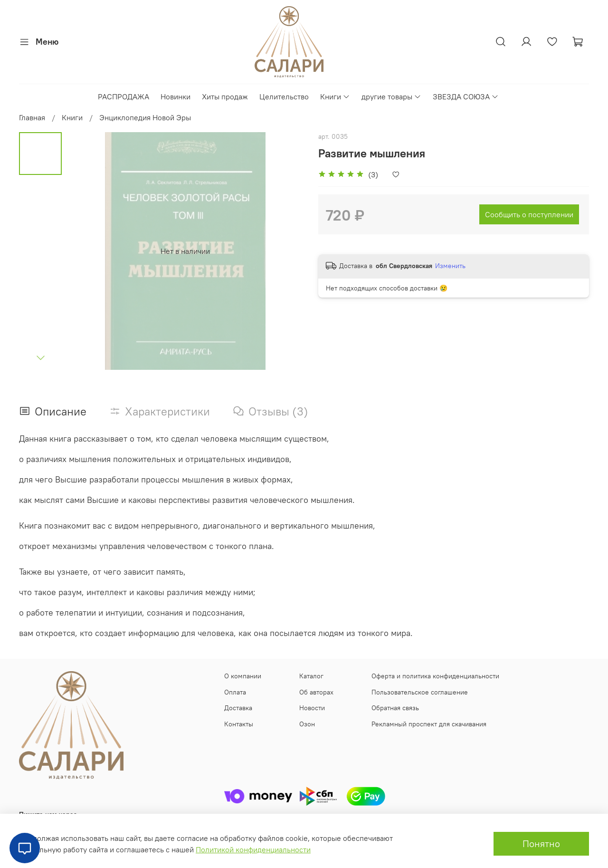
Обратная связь (395, 708)
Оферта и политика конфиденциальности (435, 676)
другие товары (391, 96)
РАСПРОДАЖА (123, 96)
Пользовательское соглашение (420, 692)
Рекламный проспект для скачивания (429, 724)
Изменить (450, 266)
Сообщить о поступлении (529, 214)
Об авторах (316, 692)
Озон (307, 724)
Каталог (311, 676)
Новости (312, 708)
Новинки (176, 96)
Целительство (284, 96)
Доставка (238, 708)
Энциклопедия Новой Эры (145, 117)
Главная (32, 117)
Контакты (239, 724)
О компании (243, 676)
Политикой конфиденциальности (253, 849)
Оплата (235, 692)
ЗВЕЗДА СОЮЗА (466, 96)
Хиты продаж (225, 96)
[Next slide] (40, 357)
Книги (335, 96)
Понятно (541, 844)
